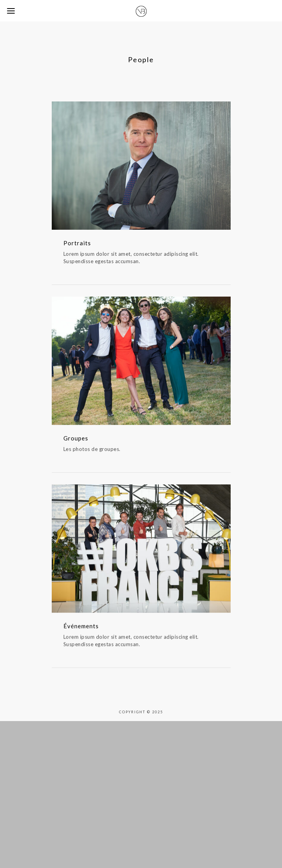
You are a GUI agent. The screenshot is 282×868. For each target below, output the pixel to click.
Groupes (76, 441)
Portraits (77, 243)
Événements (81, 631)
